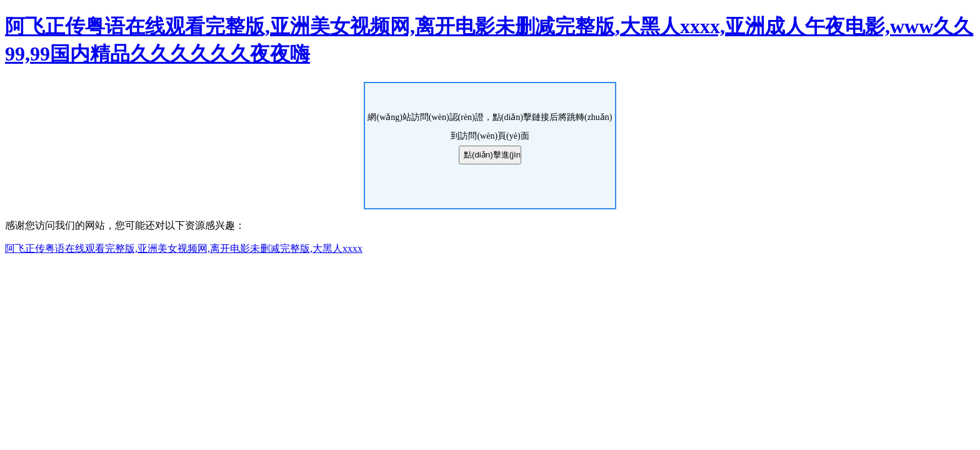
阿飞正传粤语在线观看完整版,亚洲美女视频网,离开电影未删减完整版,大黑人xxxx (184, 248)
